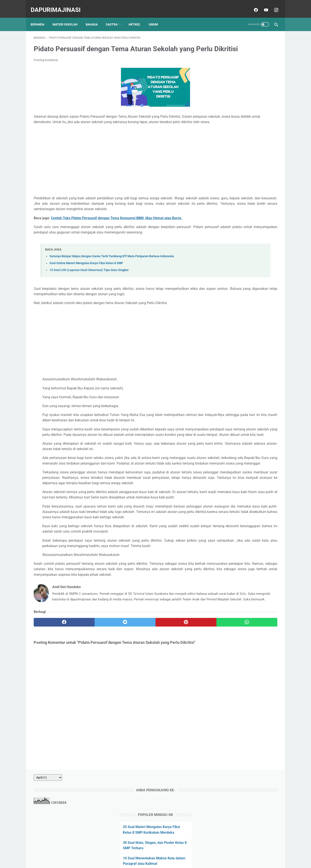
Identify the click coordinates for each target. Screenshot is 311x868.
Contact (134, 852)
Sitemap (190, 852)
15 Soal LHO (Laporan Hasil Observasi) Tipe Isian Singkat (89, 293)
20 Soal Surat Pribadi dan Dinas (240, 225)
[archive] (227, 35)
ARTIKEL (138, 17)
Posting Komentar (46, 67)
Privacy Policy (153, 852)
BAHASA (95, 17)
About (120, 852)
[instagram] (273, 5)
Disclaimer (173, 852)
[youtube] (263, 5)
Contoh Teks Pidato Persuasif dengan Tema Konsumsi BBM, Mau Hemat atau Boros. (117, 235)
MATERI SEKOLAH (68, 17)
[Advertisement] (115, 172)
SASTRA (115, 17)
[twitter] (95, 705)
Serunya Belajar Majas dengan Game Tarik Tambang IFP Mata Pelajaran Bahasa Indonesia (112, 279)
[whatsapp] (177, 705)
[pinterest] (136, 705)
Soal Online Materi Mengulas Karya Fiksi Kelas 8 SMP (86, 286)
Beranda (40, 17)
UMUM (156, 17)
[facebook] (252, 5)
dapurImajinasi (59, 5)
